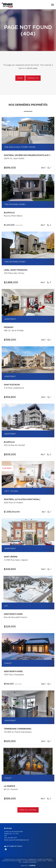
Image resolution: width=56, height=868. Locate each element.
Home (20, 78)
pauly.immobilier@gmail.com (19, 840)
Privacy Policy (42, 861)
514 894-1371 (12, 838)
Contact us (33, 78)
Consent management (30, 862)
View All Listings (28, 810)
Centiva (32, 865)
